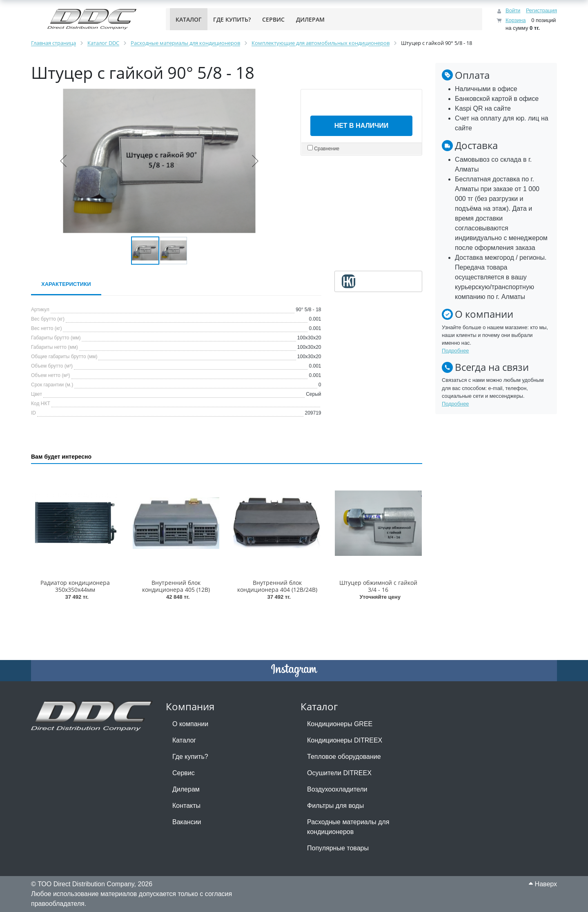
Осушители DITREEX (339, 773)
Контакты (186, 806)
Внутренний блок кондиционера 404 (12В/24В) (277, 586)
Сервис (184, 773)
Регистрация (541, 10)
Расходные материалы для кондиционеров (348, 827)
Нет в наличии (362, 126)
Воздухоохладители (337, 789)
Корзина (516, 20)
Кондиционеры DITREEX (345, 740)
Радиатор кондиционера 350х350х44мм (75, 586)
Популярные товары (338, 848)
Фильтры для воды (335, 806)
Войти (513, 10)
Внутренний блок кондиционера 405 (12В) (176, 586)
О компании (190, 724)
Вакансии (187, 822)
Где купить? (190, 757)
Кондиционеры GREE (340, 724)
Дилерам (186, 789)
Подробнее (455, 351)
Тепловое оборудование (344, 757)
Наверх (543, 884)
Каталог (184, 740)
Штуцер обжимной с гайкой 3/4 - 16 (378, 586)
